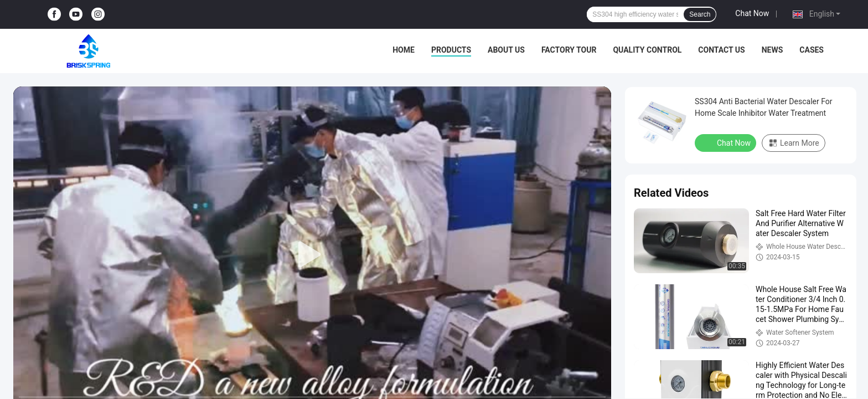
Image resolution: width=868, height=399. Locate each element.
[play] (312, 255)
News (773, 50)
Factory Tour (569, 50)
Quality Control (647, 50)
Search (700, 14)
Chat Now (752, 13)
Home (404, 50)
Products (451, 50)
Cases (812, 50)
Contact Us (721, 50)
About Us (506, 50)
